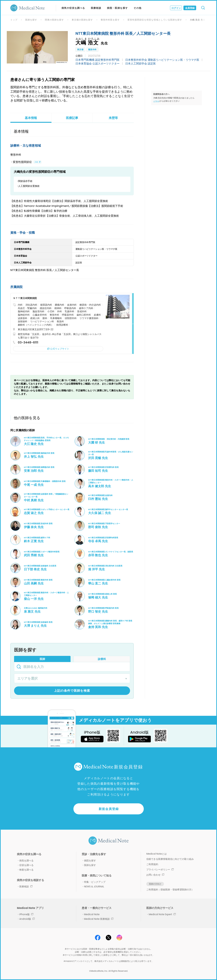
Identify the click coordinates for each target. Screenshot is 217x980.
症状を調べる (26, 865)
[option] (37, 47)
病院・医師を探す (117, 8)
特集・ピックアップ (95, 882)
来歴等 (113, 118)
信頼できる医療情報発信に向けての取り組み (170, 859)
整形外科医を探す (110, 20)
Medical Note (92, 914)
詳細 (36, 162)
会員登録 (190, 8)
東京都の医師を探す (82, 20)
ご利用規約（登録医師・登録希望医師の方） (170, 890)
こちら (156, 101)
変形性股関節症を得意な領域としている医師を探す (155, 20)
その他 (137, 8)
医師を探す (31, 20)
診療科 (102, 659)
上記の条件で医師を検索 (72, 691)
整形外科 (92, 49)
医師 (42, 659)
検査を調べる (26, 870)
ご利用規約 (152, 864)
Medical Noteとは (156, 854)
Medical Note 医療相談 (99, 919)
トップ (14, 20)
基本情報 (31, 118)
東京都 (80, 49)
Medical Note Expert (162, 914)
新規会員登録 (109, 809)
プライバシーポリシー (160, 870)
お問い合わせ (155, 875)
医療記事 (72, 118)
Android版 (27, 919)
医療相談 (96, 8)
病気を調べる (26, 861)
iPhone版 (26, 914)
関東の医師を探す (54, 20)
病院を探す (90, 861)
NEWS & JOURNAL (94, 886)
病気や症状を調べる (73, 8)
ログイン (176, 8)
